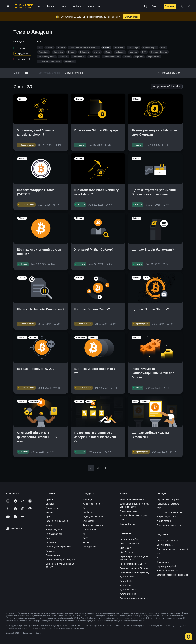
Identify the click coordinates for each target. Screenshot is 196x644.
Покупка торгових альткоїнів (134, 598)
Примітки (50, 551)
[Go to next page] (113, 468)
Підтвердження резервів (169, 525)
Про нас (50, 499)
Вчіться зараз (132, 17)
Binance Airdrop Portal (167, 571)
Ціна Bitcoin (125, 548)
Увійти (155, 6)
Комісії (160, 553)
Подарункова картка (93, 517)
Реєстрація (170, 6)
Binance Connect (128, 524)
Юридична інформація (57, 521)
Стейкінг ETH (89, 530)
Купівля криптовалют (93, 504)
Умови (49, 525)
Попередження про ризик (58, 547)
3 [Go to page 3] (105, 468)
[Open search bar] (145, 6)
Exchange (87, 499)
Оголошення (52, 508)
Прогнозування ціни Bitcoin (133, 564)
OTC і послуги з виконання (170, 512)
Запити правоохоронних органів (172, 575)
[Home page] (23, 6)
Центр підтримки (165, 545)
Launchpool (88, 521)
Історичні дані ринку (167, 517)
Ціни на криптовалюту (131, 544)
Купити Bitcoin (127, 577)
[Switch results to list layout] (31, 73)
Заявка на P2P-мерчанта (132, 499)
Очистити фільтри (74, 73)
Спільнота (51, 542)
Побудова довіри (54, 534)
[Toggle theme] (189, 6)
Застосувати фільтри (49, 73)
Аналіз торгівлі (164, 521)
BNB (159, 508)
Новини (50, 512)
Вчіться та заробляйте (131, 539)
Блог (48, 538)
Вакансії (50, 504)
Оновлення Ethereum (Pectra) (134, 572)
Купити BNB (126, 581)
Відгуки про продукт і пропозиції (172, 549)
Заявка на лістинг (128, 511)
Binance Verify (164, 562)
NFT (85, 534)
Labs (122, 520)
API (158, 558)
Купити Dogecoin (128, 590)
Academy (87, 512)
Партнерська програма (168, 499)
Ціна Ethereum (127, 552)
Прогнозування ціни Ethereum (135, 568)
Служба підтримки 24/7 (168, 541)
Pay (85, 508)
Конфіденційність (54, 530)
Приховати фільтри (168, 73)
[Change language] (182, 6)
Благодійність (89, 547)
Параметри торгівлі (166, 566)
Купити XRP (126, 585)
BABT (86, 538)
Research (87, 542)
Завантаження (53, 555)
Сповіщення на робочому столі (61, 560)
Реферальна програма (168, 504)
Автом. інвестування (93, 525)
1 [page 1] (91, 468)
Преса (49, 517)
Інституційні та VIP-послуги (133, 515)
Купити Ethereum (128, 594)
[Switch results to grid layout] (26, 73)
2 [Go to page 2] (98, 468)
